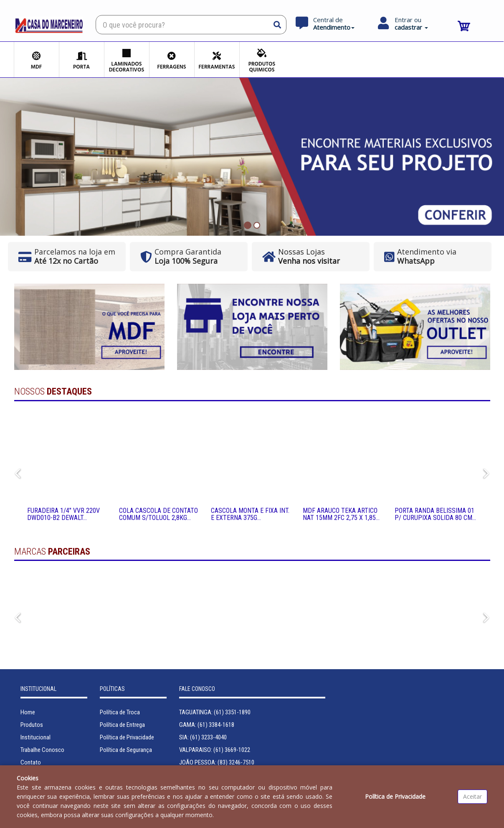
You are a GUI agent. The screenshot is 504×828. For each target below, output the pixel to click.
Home (28, 712)
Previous (16, 472)
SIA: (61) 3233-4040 (203, 737)
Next (484, 472)
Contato (31, 762)
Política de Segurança (126, 750)
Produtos (32, 725)
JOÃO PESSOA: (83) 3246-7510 (217, 762)
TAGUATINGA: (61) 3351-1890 (215, 712)
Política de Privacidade (127, 737)
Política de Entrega (122, 725)
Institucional (35, 737)
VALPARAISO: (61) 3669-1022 (215, 750)
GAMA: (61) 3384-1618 (207, 725)
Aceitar (472, 796)
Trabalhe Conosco (42, 750)
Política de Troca (120, 712)
